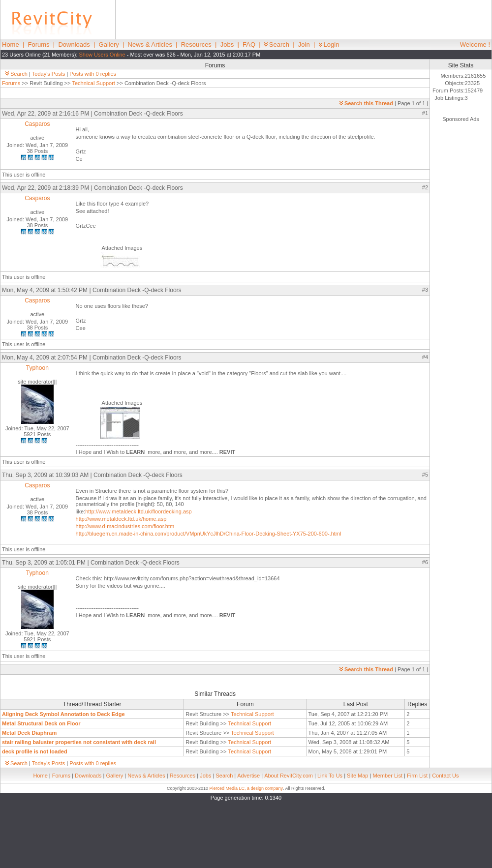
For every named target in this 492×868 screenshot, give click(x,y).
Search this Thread (366, 103)
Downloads (74, 45)
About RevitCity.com (289, 776)
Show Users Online (102, 55)
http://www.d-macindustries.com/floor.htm (125, 526)
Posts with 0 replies (93, 74)
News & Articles (150, 45)
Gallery (109, 45)
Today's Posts (49, 74)
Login (329, 45)
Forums (39, 45)
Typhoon (37, 368)
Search (277, 45)
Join (304, 45)
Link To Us (330, 776)
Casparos (37, 124)
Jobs (227, 45)
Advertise (248, 776)
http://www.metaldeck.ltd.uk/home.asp (121, 519)
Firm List (417, 776)
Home (11, 45)
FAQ (249, 45)
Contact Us (445, 776)
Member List (387, 776)
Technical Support (93, 83)
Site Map (357, 776)
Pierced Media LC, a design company (246, 788)
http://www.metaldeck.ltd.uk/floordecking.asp (138, 511)
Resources (196, 45)
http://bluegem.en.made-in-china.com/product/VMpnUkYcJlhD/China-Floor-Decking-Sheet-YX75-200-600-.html (209, 534)
